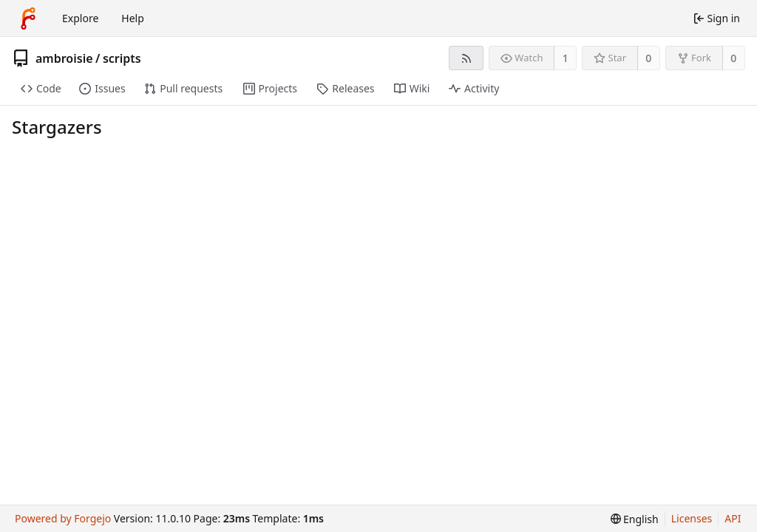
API (733, 518)
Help (133, 18)
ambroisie (64, 58)
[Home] (28, 18)
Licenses (692, 518)
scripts (122, 58)
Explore (80, 18)
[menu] (635, 519)
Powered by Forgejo (63, 518)
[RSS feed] (466, 58)
